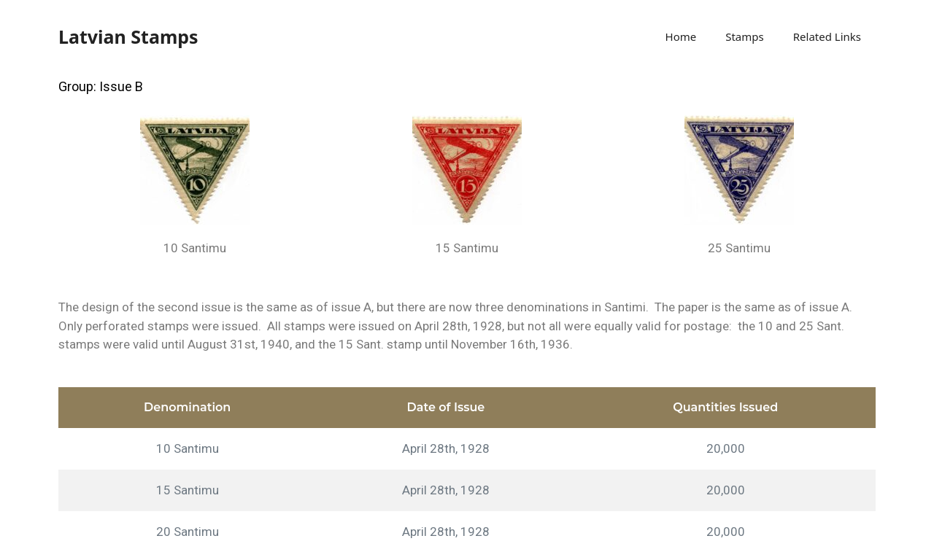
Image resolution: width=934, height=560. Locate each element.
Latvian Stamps (128, 36)
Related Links (827, 36)
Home (681, 36)
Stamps (745, 36)
